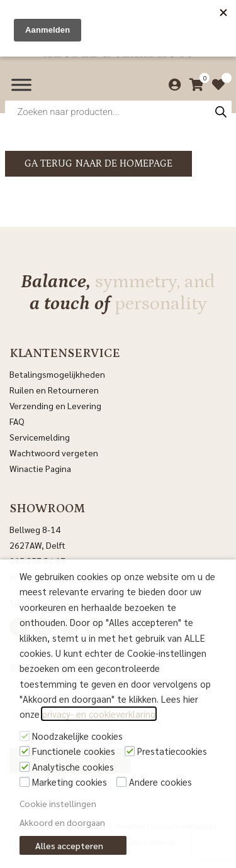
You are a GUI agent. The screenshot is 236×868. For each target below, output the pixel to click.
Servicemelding (40, 437)
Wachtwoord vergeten (54, 453)
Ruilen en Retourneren (54, 390)
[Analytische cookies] (25, 767)
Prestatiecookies (172, 751)
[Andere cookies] (121, 782)
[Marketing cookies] (25, 782)
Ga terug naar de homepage (98, 163)
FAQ (17, 421)
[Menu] (21, 85)
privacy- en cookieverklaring (99, 714)
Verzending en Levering (55, 405)
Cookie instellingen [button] (58, 803)
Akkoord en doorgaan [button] (62, 822)
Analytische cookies (73, 766)
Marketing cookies (70, 782)
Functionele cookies (74, 751)
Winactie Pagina (41, 468)
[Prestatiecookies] (130, 751)
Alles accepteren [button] (69, 845)
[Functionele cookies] (25, 751)
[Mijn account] (171, 85)
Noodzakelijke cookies (77, 736)
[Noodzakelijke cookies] (25, 736)
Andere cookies (160, 782)
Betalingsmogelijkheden (57, 374)
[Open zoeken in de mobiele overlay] (118, 112)
